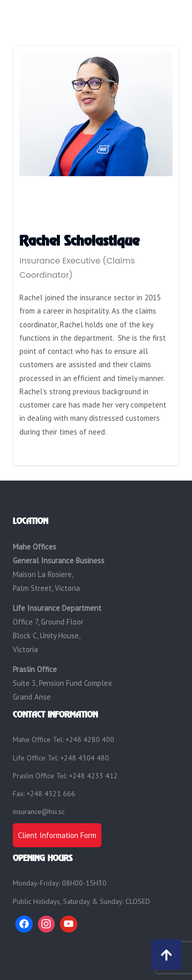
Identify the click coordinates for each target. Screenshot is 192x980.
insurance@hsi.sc (39, 811)
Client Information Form (57, 835)
